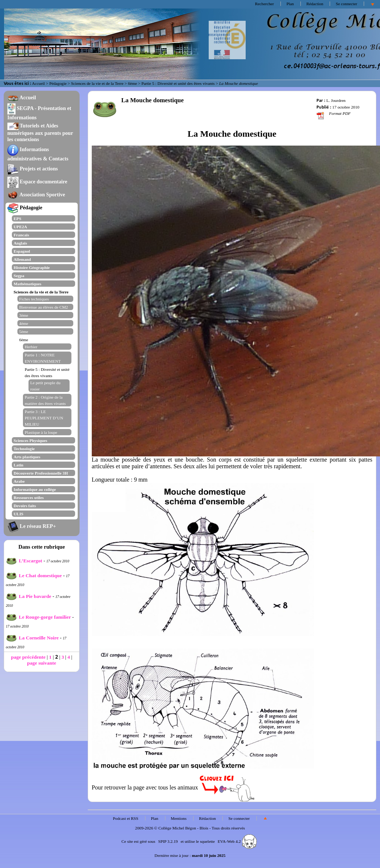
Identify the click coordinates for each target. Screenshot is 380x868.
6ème (132, 83)
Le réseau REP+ (32, 526)
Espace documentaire (37, 182)
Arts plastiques (27, 457)
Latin (19, 465)
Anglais (20, 243)
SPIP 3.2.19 (168, 841)
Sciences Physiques (31, 440)
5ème (24, 332)
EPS (18, 219)
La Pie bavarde (29, 596)
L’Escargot (24, 561)
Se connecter (346, 4)
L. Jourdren (336, 100)
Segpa (19, 276)
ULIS (19, 514)
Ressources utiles (29, 498)
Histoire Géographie (32, 267)
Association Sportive (36, 194)
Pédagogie (58, 83)
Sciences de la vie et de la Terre (97, 83)
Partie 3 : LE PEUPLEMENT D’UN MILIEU (44, 418)
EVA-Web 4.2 (237, 841)
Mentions (179, 818)
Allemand (22, 259)
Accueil (38, 83)
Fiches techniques (34, 299)
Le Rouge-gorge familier (38, 617)
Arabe (19, 481)
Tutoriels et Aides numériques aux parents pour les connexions (40, 132)
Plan (290, 4)
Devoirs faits (25, 506)
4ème (24, 323)
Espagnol (22, 251)
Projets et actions (33, 169)
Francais (21, 235)
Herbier (31, 347)
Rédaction (315, 4)
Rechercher (264, 4)
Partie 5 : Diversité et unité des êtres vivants (178, 83)
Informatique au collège (35, 489)
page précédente (28, 657)
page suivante (41, 663)
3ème (24, 315)
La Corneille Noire (32, 638)
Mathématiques (28, 284)
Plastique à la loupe (41, 432)
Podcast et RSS (126, 818)
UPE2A (20, 227)
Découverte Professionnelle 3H (41, 473)
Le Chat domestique (34, 576)
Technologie (24, 449)
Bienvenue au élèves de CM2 (44, 307)
